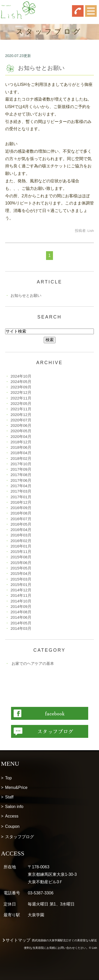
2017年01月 (21, 497)
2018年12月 (21, 442)
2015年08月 (21, 557)
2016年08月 (21, 513)
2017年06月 (21, 480)
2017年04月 (21, 486)
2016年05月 (21, 524)
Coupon (12, 826)
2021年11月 (21, 409)
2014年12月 (21, 590)
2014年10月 (21, 601)
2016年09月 (21, 508)
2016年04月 (21, 530)
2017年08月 (21, 475)
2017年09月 (21, 469)
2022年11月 (21, 398)
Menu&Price (16, 787)
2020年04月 (21, 436)
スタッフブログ (20, 837)
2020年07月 (21, 420)
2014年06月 (21, 617)
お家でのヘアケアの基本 (33, 663)
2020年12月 (21, 415)
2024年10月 (21, 376)
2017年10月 (21, 464)
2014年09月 (21, 606)
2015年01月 (21, 585)
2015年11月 (21, 552)
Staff (9, 797)
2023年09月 (21, 387)
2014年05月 (21, 623)
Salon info (14, 807)
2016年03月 (21, 535)
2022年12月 (21, 392)
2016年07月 (21, 519)
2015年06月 (21, 563)
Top (8, 778)
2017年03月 (21, 491)
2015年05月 (21, 568)
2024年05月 (21, 382)
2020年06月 (21, 425)
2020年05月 (21, 431)
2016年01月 (21, 546)
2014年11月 (21, 595)
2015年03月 (21, 579)
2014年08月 (21, 612)
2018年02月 (21, 458)
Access (12, 816)
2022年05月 (21, 403)
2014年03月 (21, 628)
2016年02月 (21, 541)
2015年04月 (21, 573)
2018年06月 (21, 447)
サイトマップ (18, 940)
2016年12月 (21, 502)
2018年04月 (21, 453)
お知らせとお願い (41, 68)
